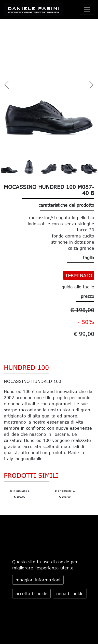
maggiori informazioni (38, 580)
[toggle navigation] (87, 10)
